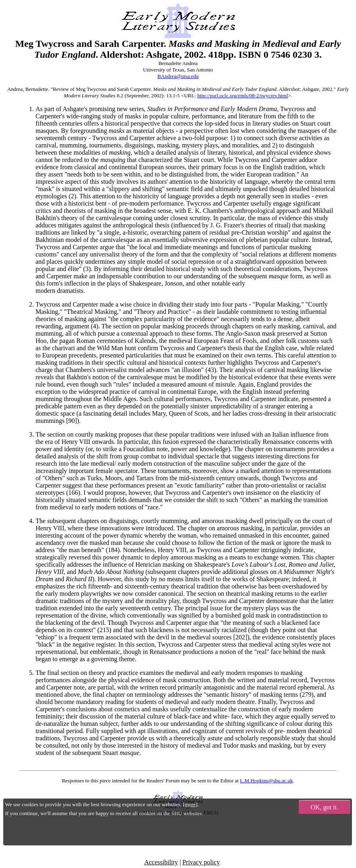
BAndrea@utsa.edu (178, 76)
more (190, 804)
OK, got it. (325, 807)
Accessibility (161, 862)
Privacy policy (201, 862)
